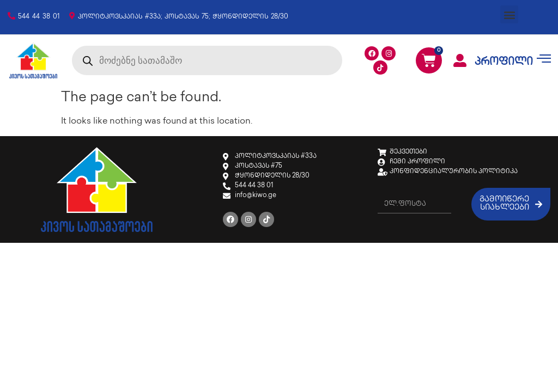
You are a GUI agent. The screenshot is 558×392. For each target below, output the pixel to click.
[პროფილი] (460, 60)
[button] (509, 14)
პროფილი (504, 63)
